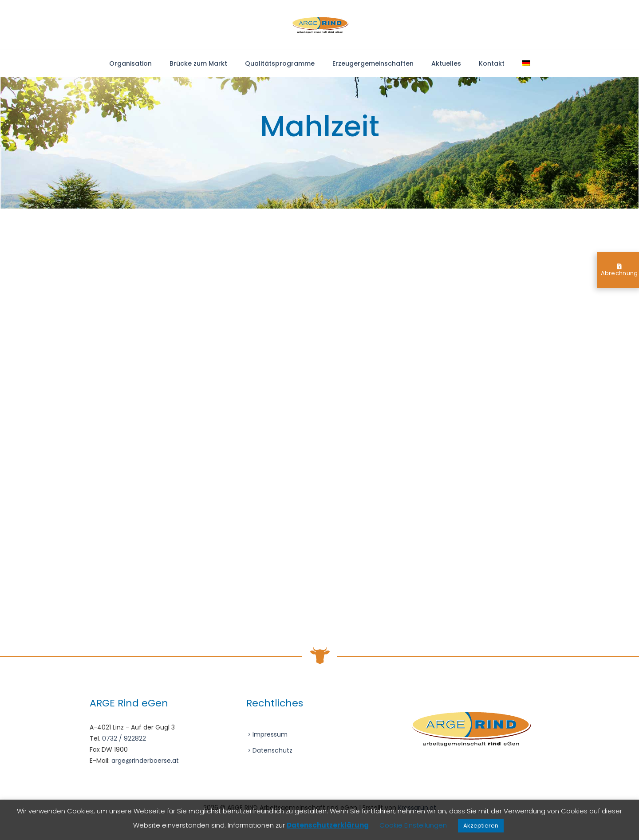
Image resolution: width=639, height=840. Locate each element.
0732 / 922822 (124, 738)
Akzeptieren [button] (481, 826)
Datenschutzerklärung (328, 825)
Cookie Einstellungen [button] (413, 825)
